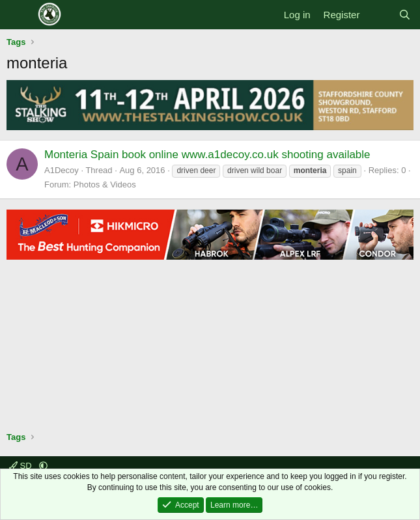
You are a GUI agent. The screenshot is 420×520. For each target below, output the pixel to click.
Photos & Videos (105, 185)
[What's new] (379, 15)
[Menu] (18, 15)
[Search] (405, 15)
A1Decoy (62, 170)
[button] (43, 466)
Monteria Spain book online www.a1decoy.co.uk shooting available (207, 155)
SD (21, 466)
